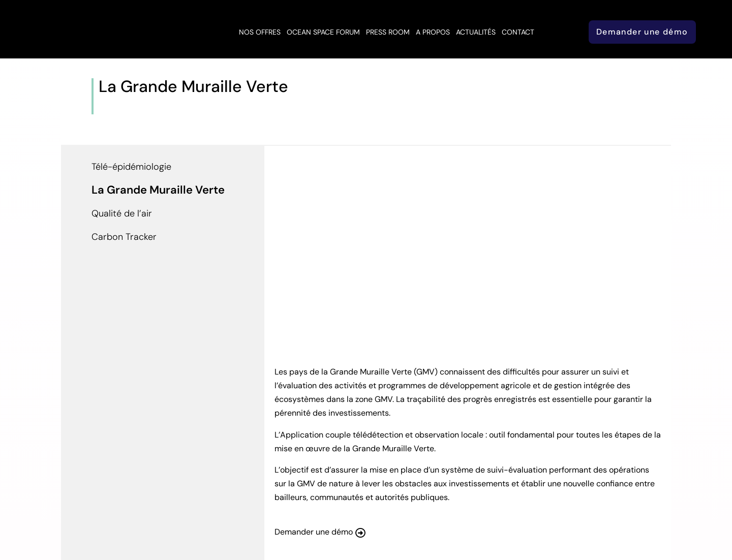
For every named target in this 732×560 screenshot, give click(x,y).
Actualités (476, 32)
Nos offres (260, 32)
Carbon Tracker (124, 237)
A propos (433, 32)
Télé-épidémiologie (131, 167)
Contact (518, 32)
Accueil (114, 107)
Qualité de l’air (122, 213)
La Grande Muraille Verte (158, 190)
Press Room (388, 32)
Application (161, 107)
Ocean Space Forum (323, 32)
